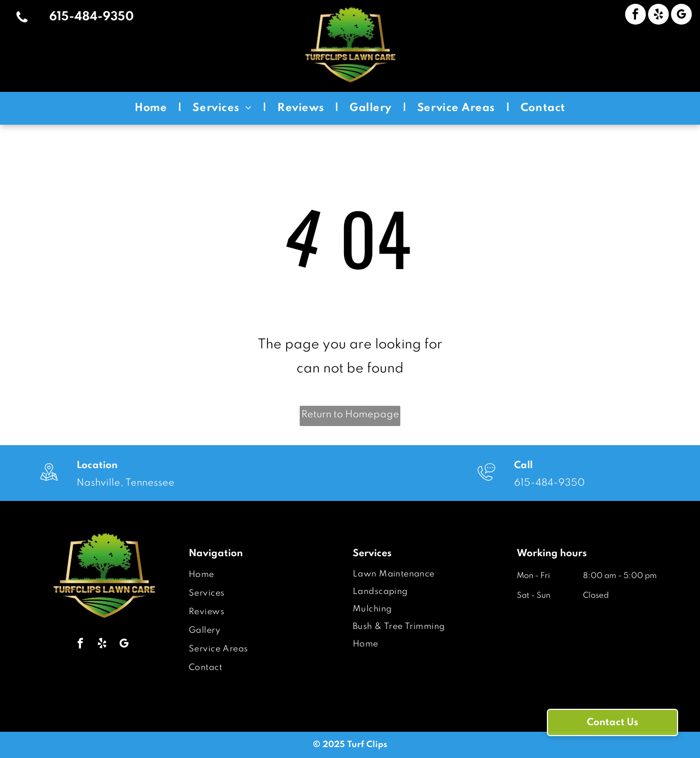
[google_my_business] (681, 16)
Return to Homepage (350, 415)
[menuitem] (153, 108)
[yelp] (658, 16)
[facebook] (635, 16)
